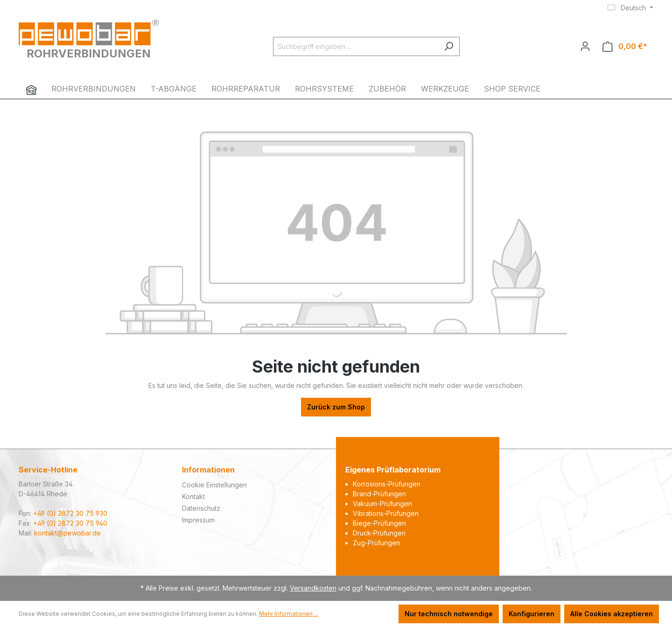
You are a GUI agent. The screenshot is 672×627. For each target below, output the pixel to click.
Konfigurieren (532, 614)
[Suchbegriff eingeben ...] (356, 46)
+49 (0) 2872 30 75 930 (70, 513)
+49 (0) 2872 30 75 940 (70, 523)
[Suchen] (449, 46)
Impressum (198, 520)
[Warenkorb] (625, 46)
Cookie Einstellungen (214, 485)
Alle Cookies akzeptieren (612, 614)
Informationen (208, 470)
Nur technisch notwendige (449, 614)
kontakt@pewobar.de (67, 533)
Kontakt (193, 497)
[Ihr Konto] (585, 46)
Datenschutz (201, 508)
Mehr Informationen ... (289, 614)
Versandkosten (313, 588)
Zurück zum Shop (336, 407)
